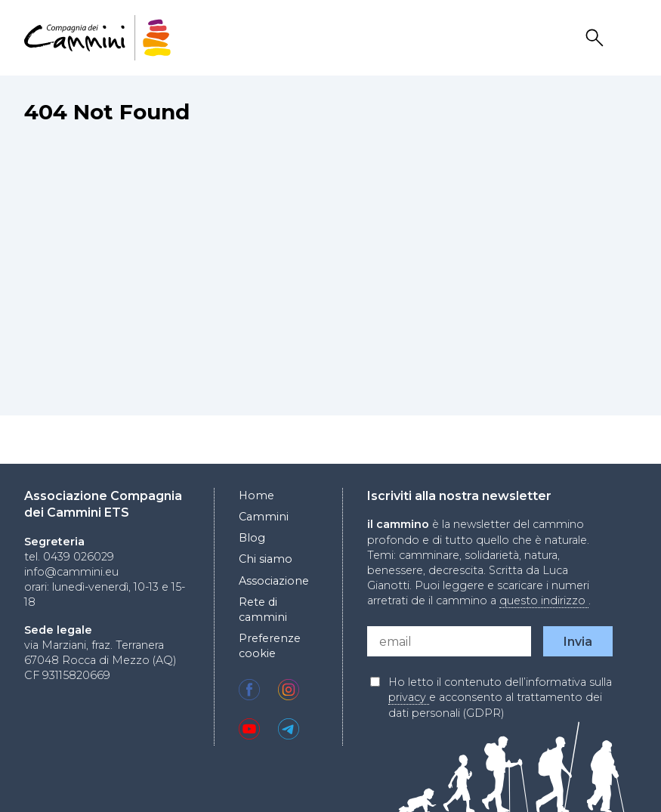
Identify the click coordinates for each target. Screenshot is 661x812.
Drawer (627, 38)
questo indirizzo (544, 601)
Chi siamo (266, 559)
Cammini (264, 517)
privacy (409, 697)
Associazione (274, 581)
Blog (252, 538)
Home (256, 496)
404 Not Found (107, 112)
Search (597, 38)
